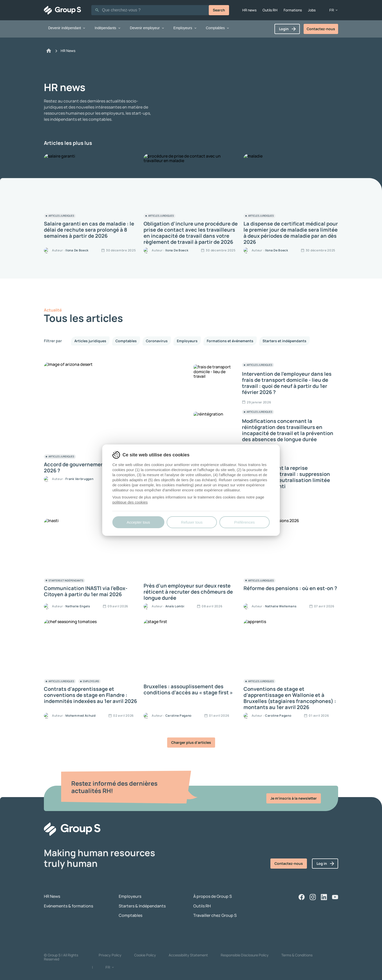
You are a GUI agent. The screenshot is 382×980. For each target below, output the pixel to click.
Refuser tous (192, 522)
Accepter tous (138, 522)
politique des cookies (130, 502)
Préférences (244, 522)
